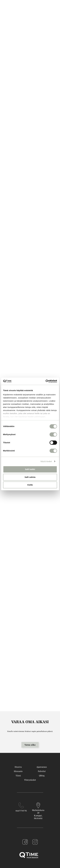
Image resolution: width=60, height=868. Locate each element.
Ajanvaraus (42, 767)
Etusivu (18, 767)
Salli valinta (30, 477)
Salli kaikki (30, 469)
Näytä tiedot (46, 461)
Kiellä (30, 485)
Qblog (42, 776)
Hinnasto (18, 771)
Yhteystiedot (30, 780)
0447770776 (21, 811)
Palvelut (42, 771)
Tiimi (18, 776)
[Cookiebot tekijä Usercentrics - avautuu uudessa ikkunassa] (45, 381)
